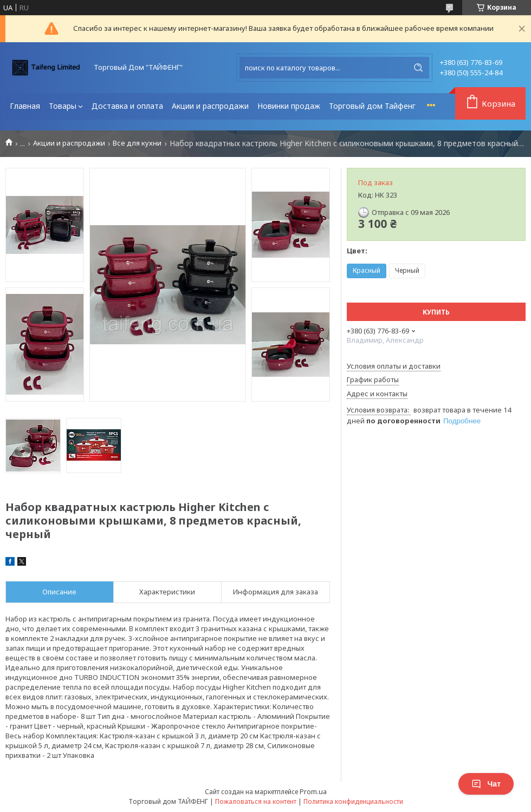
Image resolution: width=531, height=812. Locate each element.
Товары (63, 106)
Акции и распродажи (210, 106)
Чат (486, 784)
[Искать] (418, 68)
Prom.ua (313, 791)
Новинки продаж (289, 106)
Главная (25, 106)
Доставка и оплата (127, 106)
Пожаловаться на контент (256, 801)
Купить (436, 312)
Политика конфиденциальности (353, 801)
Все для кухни (137, 143)
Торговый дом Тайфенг (372, 106)
